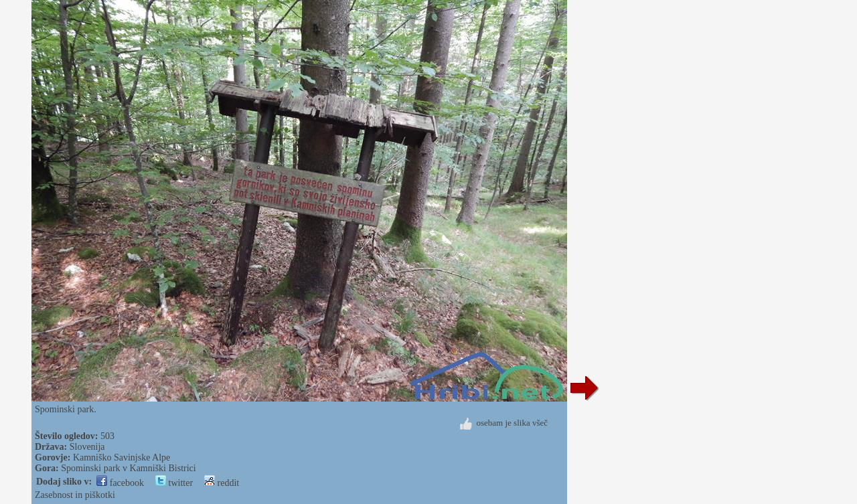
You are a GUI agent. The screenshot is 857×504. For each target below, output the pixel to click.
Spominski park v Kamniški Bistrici (128, 468)
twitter (174, 483)
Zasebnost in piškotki (75, 495)
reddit (222, 483)
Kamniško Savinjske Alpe (122, 457)
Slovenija (87, 447)
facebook (120, 483)
